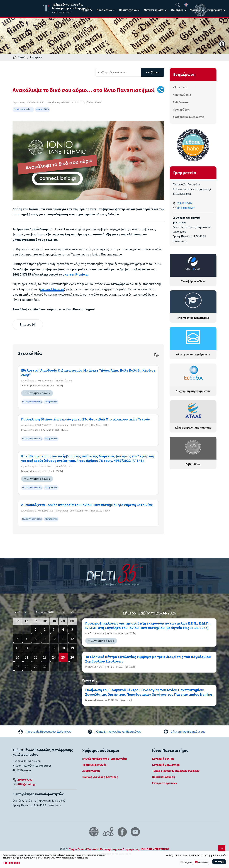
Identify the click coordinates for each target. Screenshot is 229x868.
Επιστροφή (28, 325)
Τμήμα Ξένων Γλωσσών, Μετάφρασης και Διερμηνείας (104, 850)
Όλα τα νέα (180, 87)
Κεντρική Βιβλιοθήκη (166, 765)
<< (17, 613)
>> (72, 613)
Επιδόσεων (203, 863)
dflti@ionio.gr (186, 208)
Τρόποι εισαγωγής (94, 765)
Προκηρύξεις (181, 110)
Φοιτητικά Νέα (42, 109)
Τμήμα (85, 10)
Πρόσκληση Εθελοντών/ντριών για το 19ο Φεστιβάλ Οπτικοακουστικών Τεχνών (85, 420)
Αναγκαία (188, 863)
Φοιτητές (177, 10)
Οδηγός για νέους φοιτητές (100, 777)
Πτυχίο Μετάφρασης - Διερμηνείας (105, 759)
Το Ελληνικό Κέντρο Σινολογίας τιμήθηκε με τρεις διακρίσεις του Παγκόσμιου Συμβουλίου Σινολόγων (148, 659)
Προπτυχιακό (128, 10)
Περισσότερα (11, 863)
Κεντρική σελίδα (163, 759)
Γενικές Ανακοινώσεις (23, 109)
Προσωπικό (104, 10)
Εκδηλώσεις (181, 102)
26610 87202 (185, 203)
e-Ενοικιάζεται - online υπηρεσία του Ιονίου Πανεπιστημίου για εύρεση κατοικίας (87, 505)
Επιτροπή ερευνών (165, 783)
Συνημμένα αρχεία (39, 393)
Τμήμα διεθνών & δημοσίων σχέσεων (176, 771)
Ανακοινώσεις (182, 95)
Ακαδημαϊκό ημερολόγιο (189, 117)
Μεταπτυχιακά (154, 10)
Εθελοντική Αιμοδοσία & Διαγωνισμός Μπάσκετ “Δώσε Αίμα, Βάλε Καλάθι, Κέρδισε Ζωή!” (88, 373)
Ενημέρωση (215, 10)
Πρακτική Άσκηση (164, 777)
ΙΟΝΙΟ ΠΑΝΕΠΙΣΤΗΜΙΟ (155, 850)
